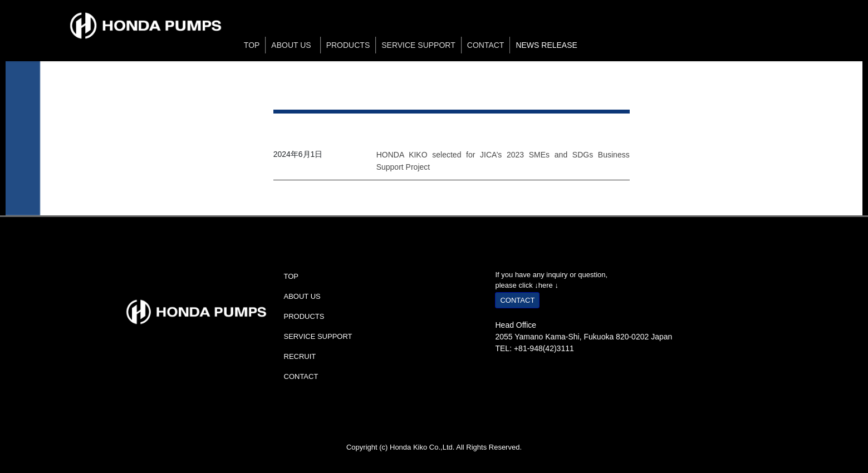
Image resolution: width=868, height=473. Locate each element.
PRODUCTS (348, 45)
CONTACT (486, 45)
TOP (252, 45)
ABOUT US (293, 45)
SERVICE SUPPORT (418, 45)
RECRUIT (300, 356)
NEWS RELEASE (546, 45)
